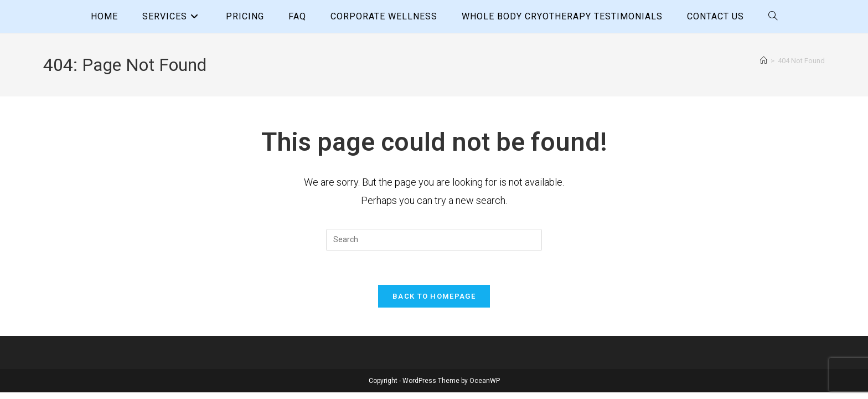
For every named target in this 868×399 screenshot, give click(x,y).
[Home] (764, 61)
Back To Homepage (434, 296)
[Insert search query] (434, 240)
